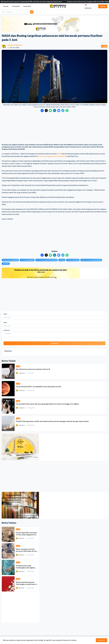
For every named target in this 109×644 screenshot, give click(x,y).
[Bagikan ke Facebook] (42, 111)
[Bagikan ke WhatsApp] (67, 111)
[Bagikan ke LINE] (50, 111)
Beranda (6, 6)
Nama (6, 314)
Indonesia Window (15, 45)
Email (5, 322)
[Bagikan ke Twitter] (46, 111)
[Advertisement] (54, 128)
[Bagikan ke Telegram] (63, 111)
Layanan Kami (27, 6)
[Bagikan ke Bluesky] (59, 111)
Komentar (7, 330)
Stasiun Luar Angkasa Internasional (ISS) (52, 156)
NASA (59, 154)
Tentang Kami (16, 6)
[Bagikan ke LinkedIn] (55, 111)
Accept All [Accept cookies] (101, 640)
